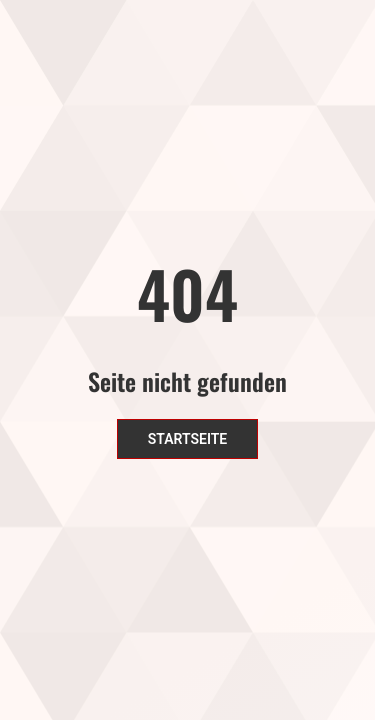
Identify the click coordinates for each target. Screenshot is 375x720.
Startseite (188, 439)
